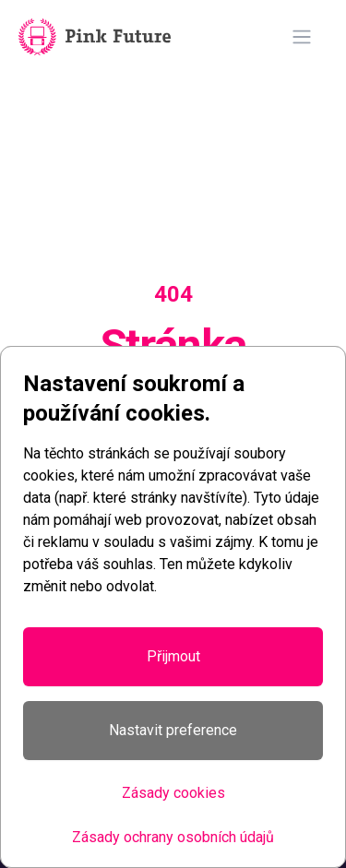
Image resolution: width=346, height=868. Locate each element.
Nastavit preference (173, 730)
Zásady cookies (173, 793)
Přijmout (173, 656)
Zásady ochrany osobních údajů (173, 837)
